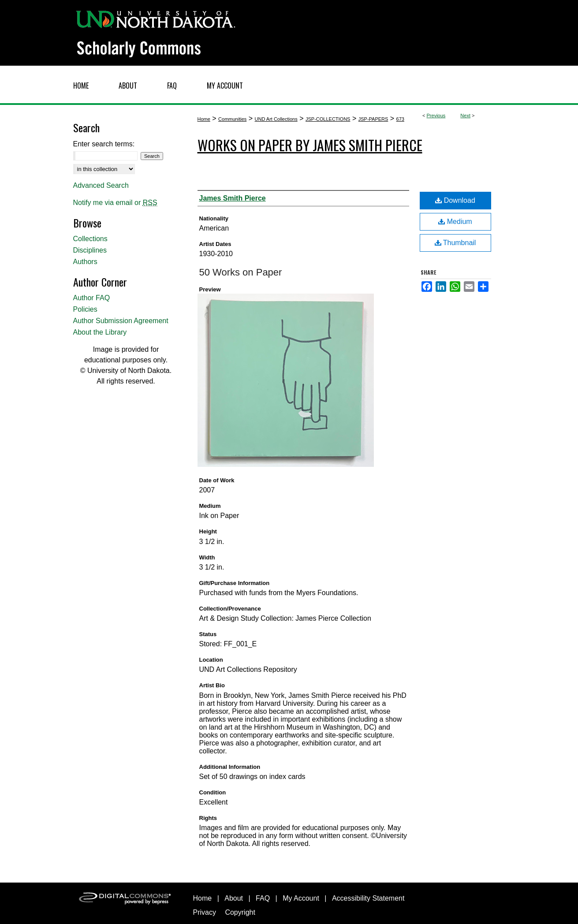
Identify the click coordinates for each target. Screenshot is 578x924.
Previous (436, 115)
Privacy (205, 912)
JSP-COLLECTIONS (328, 119)
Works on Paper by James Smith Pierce (310, 145)
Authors (85, 262)
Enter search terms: (104, 144)
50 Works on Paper (241, 272)
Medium (455, 222)
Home (204, 119)
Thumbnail (455, 243)
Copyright (240, 912)
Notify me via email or (115, 203)
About (234, 898)
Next (465, 115)
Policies (85, 309)
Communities (232, 119)
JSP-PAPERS (373, 119)
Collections (90, 239)
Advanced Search (101, 185)
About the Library (100, 332)
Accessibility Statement (368, 898)
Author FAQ (92, 298)
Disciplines (90, 250)
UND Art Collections (276, 119)
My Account (301, 898)
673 (400, 119)
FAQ (263, 898)
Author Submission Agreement (121, 321)
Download (455, 200)
